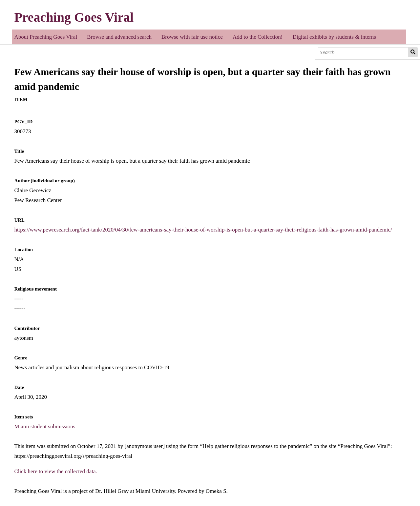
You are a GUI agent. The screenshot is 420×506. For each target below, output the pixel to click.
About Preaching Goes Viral (46, 37)
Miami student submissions (45, 426)
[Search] (363, 52)
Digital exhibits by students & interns (334, 37)
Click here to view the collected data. (56, 471)
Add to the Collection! (258, 37)
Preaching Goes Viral (74, 17)
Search (413, 52)
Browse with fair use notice (192, 37)
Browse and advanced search (119, 37)
